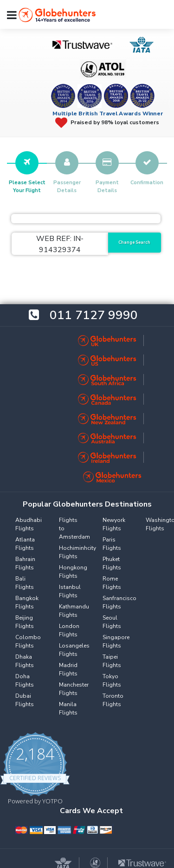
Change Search (134, 242)
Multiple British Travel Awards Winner (108, 114)
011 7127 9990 (94, 315)
